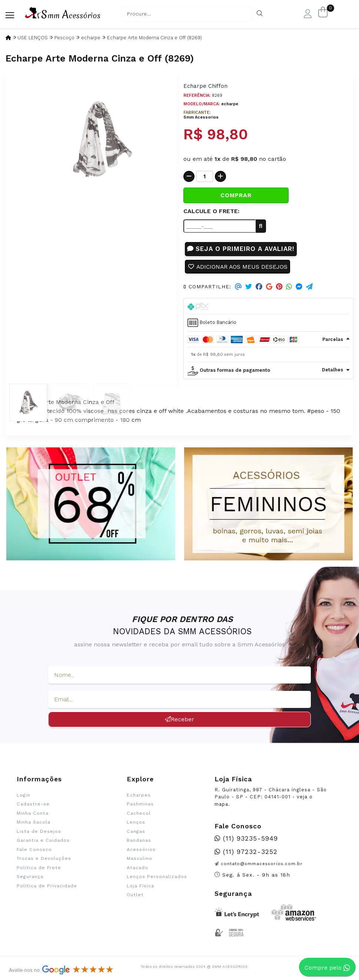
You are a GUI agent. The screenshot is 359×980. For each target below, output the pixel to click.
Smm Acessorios (201, 117)
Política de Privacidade (47, 886)
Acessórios (141, 850)
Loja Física (140, 886)
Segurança (30, 877)
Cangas (136, 832)
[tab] (269, 307)
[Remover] (189, 176)
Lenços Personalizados (157, 877)
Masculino (139, 859)
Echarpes (139, 795)
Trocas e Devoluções (44, 859)
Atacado (137, 868)
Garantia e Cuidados (43, 841)
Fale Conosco (34, 850)
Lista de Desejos (39, 832)
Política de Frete (39, 868)
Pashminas (140, 805)
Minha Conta (33, 814)
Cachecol (139, 814)
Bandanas (139, 841)
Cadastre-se (33, 805)
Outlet (135, 895)
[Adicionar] (220, 176)
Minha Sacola (34, 823)
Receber (179, 720)
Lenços (136, 823)
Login (24, 795)
